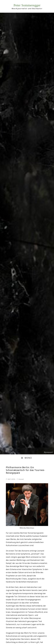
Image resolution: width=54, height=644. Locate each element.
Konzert (21, 479)
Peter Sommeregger (27, 5)
